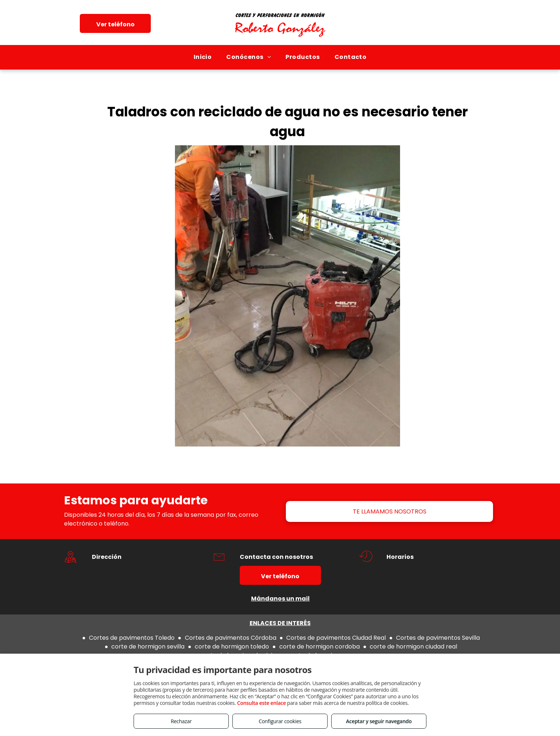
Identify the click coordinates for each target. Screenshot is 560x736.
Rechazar (181, 721)
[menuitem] (203, 57)
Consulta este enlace (262, 703)
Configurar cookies (280, 721)
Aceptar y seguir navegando (379, 721)
